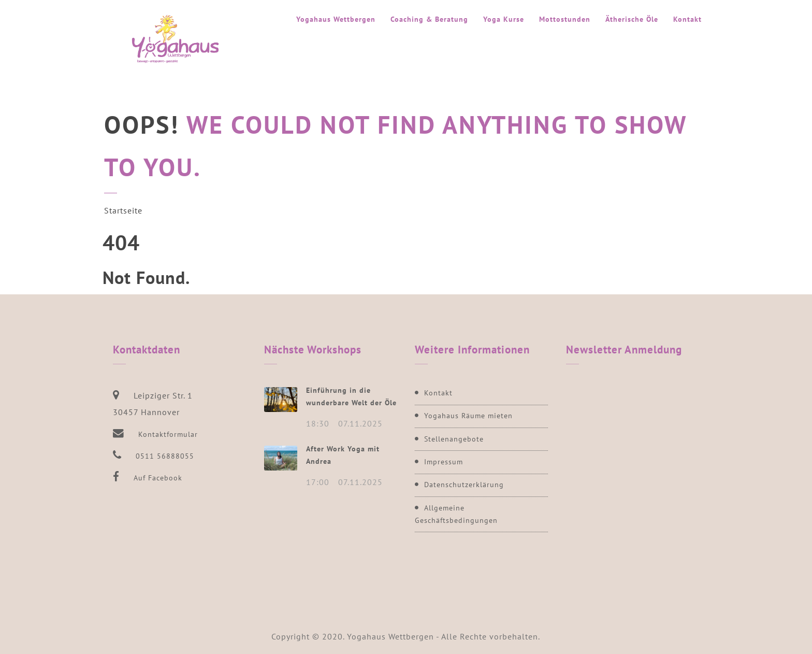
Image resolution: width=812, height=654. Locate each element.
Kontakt (687, 19)
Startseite (123, 210)
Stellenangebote (454, 439)
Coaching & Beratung (429, 19)
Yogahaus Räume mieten (468, 416)
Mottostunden (565, 19)
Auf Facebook (158, 478)
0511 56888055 (165, 456)
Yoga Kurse (504, 19)
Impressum (444, 462)
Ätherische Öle (632, 19)
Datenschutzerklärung (464, 485)
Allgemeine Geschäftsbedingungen (456, 514)
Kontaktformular (168, 434)
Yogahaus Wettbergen (336, 19)
